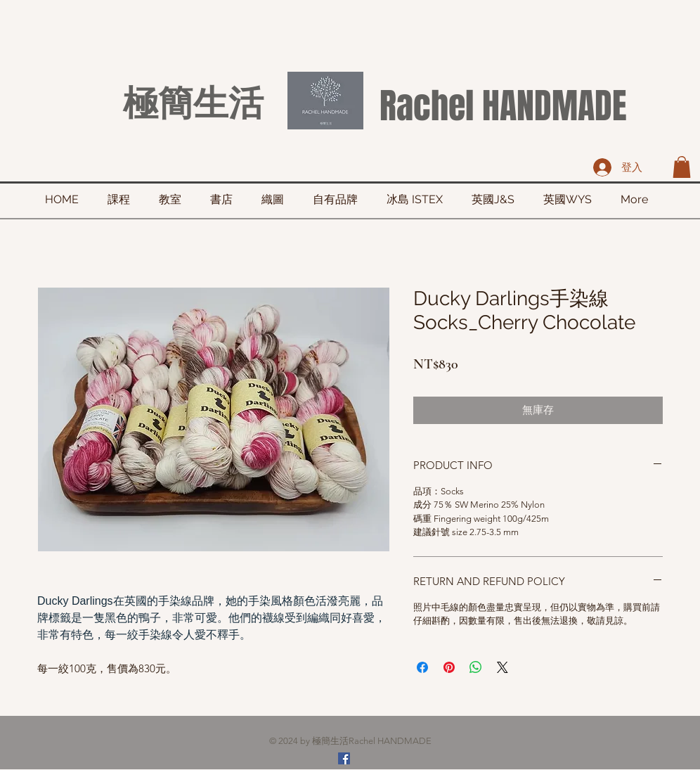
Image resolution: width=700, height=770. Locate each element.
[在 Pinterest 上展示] (449, 667)
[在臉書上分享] (422, 667)
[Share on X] (503, 667)
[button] (682, 167)
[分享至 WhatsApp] (476, 667)
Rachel (427, 106)
